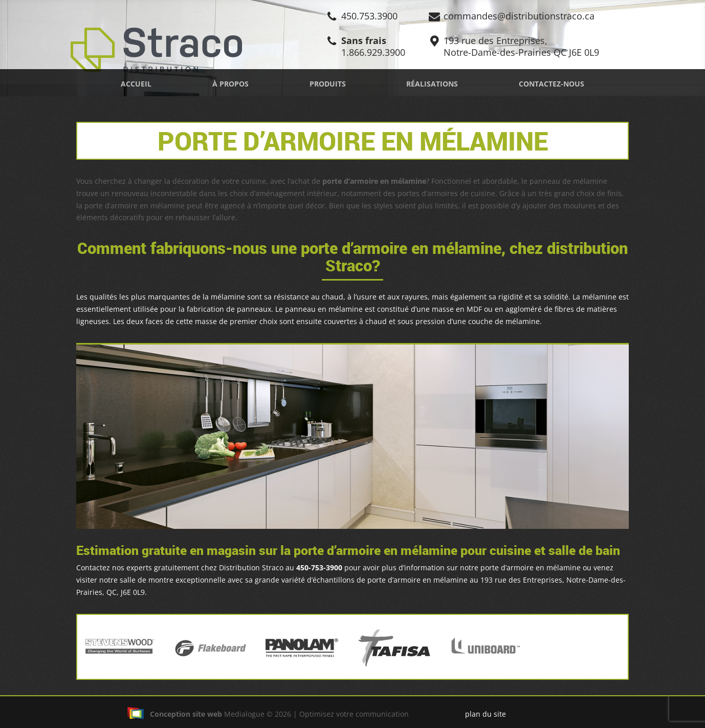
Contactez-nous (552, 84)
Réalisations (432, 84)
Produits (328, 84)
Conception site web (174, 714)
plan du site (486, 714)
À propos (230, 84)
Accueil (136, 84)
